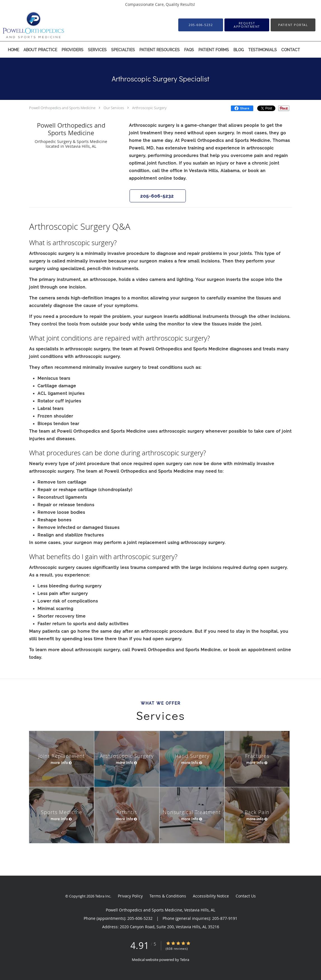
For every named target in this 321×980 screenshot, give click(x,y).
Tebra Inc (103, 896)
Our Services (114, 108)
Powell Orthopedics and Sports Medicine (62, 108)
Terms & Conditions (168, 896)
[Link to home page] (25, 25)
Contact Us (246, 896)
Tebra (185, 960)
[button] (247, 25)
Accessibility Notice (211, 896)
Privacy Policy (130, 896)
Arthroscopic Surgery (149, 108)
